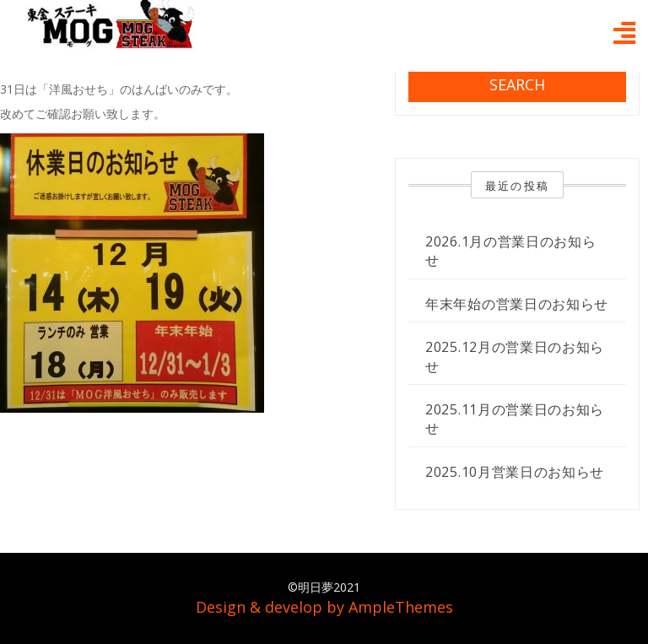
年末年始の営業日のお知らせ (517, 304)
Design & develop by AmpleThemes (324, 607)
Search (517, 84)
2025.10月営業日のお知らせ (515, 472)
